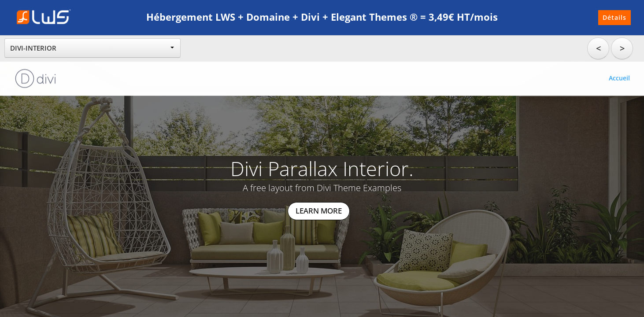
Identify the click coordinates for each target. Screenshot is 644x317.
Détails (614, 17)
